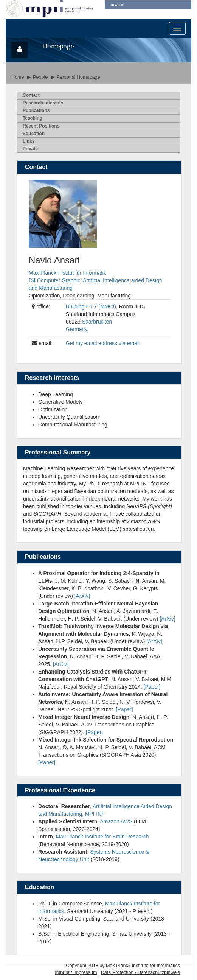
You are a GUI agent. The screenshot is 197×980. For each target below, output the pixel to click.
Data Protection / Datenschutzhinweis (140, 972)
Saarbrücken (97, 322)
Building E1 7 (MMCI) (91, 306)
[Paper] (152, 687)
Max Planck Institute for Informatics (143, 966)
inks (29, 141)
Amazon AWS (116, 821)
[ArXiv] (82, 596)
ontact (31, 95)
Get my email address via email (103, 343)
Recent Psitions (41, 126)
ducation (34, 134)
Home (18, 77)
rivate (30, 149)
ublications (36, 110)
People (40, 77)
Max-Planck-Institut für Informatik (67, 273)
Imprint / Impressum (76, 972)
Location (116, 5)
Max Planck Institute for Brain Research (102, 837)
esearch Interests (43, 103)
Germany (77, 329)
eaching (33, 118)
